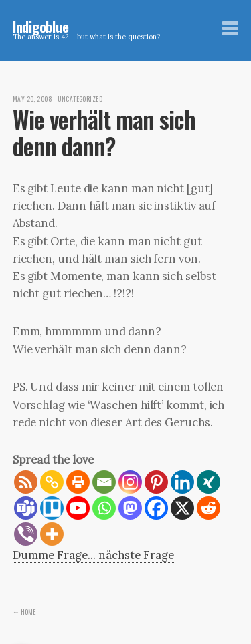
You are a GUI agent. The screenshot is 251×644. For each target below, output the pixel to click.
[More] (52, 534)
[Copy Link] (52, 482)
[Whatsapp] (104, 508)
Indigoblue (41, 26)
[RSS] (26, 482)
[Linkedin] (182, 482)
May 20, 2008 (32, 99)
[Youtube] (78, 508)
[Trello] (52, 508)
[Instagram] (130, 482)
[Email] (104, 482)
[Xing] (208, 482)
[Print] (78, 482)
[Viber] (26, 534)
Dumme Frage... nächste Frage (93, 555)
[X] (182, 508)
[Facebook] (156, 508)
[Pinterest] (156, 482)
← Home (24, 611)
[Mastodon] (130, 508)
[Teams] (26, 508)
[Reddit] (208, 508)
